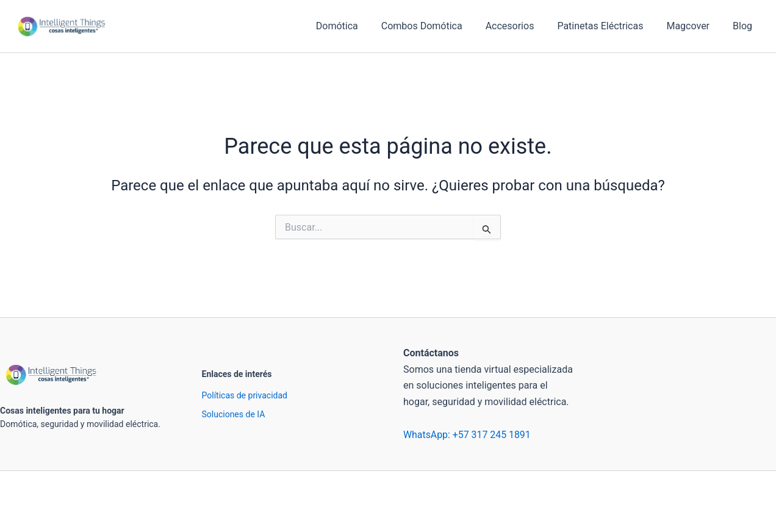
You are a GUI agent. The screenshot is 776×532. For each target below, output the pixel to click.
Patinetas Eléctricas (609, 26)
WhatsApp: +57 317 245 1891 (467, 435)
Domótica (357, 26)
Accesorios (523, 26)
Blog (744, 26)
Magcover (693, 26)
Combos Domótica (438, 26)
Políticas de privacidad (245, 395)
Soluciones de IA (234, 414)
